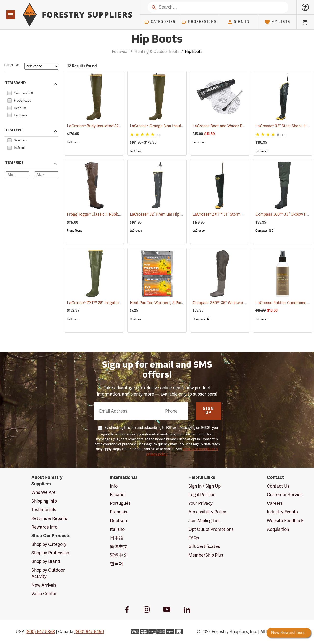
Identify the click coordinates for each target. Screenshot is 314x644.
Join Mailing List (204, 521)
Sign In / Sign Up (204, 486)
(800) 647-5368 (40, 632)
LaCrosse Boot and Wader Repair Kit (232, 126)
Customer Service (285, 495)
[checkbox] (9, 92)
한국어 (117, 564)
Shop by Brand (46, 561)
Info (114, 486)
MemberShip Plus (206, 555)
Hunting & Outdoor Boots (157, 51)
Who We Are (44, 492)
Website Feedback (285, 521)
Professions (199, 22)
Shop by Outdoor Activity (48, 573)
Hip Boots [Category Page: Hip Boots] (157, 40)
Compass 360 (264, 231)
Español (118, 495)
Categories (160, 22)
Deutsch (118, 521)
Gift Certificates (204, 546)
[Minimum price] (18, 175)
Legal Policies (202, 495)
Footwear (120, 51)
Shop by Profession (50, 553)
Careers (275, 503)
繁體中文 (119, 555)
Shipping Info (44, 501)
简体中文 (119, 546)
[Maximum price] (46, 175)
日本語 (117, 538)
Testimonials (44, 510)
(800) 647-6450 (89, 632)
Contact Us (278, 486)
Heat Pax (135, 319)
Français (118, 512)
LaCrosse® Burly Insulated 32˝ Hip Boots (110, 126)
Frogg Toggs (75, 231)
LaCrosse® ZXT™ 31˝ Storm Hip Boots (233, 214)
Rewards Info (44, 527)
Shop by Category (49, 544)
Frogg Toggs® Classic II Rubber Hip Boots (111, 214)
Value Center (44, 594)
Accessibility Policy (207, 512)
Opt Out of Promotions (211, 529)
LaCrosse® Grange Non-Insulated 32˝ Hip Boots (179, 126)
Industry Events (282, 512)
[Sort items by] (41, 66)
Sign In (238, 22)
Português (120, 503)
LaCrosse (73, 142)
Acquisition (278, 529)
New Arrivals (44, 585)
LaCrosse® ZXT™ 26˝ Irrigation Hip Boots (110, 303)
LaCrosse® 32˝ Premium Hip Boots (167, 214)
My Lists (278, 22)
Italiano (117, 529)
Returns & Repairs (49, 518)
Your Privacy (201, 503)
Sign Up (209, 411)
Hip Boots (194, 51)
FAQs (194, 538)
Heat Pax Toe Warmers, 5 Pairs (164, 303)
